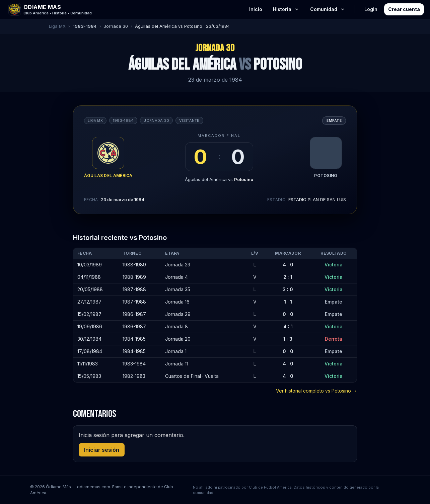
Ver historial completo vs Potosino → (316, 391)
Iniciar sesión (102, 450)
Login (371, 9)
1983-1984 (85, 26)
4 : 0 (288, 265)
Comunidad (328, 9)
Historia (286, 9)
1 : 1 (288, 302)
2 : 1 (288, 277)
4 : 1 (288, 326)
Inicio (256, 9)
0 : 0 (288, 314)
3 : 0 (288, 289)
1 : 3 (288, 339)
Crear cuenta (404, 9)
